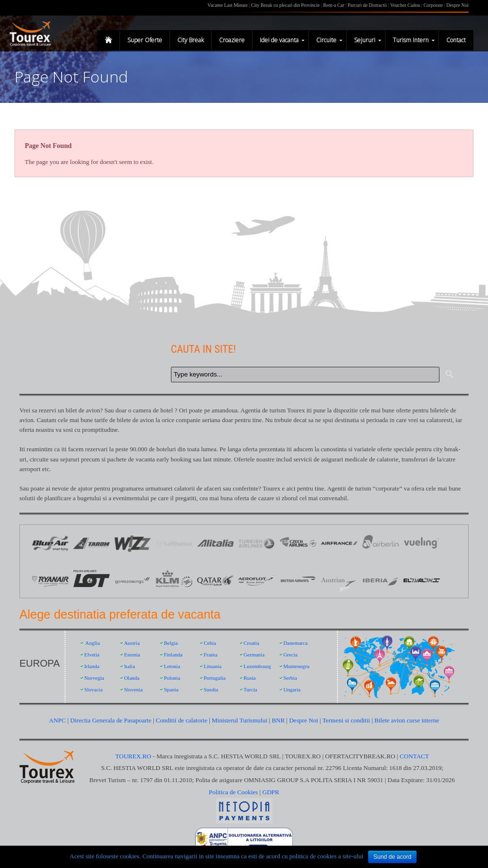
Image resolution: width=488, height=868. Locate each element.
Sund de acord (392, 857)
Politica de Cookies (233, 792)
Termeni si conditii (346, 720)
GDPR (271, 792)
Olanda (132, 678)
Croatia (251, 643)
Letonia (172, 666)
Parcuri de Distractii (368, 5)
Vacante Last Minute (227, 5)
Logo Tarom (92, 543)
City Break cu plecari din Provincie (285, 5)
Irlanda (92, 666)
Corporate (434, 5)
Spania (171, 689)
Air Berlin (380, 543)
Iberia (380, 580)
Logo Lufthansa (174, 543)
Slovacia (93, 689)
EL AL (422, 580)
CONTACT (414, 756)
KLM (174, 580)
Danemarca (295, 643)
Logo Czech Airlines (298, 543)
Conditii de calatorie (182, 720)
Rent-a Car (334, 5)
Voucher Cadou (405, 5)
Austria (132, 643)
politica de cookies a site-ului (326, 856)
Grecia (290, 655)
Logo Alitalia (215, 543)
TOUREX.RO (134, 756)
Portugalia (214, 678)
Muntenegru (296, 666)
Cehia (210, 643)
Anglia (93, 643)
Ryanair (50, 580)
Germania (254, 655)
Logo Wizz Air (133, 543)
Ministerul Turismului (240, 720)
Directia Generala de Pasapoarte (112, 720)
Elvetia (92, 655)
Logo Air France (339, 543)
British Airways (298, 580)
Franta (210, 655)
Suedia (211, 689)
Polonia (172, 678)
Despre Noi (457, 5)
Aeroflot (257, 580)
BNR (278, 720)
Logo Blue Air (50, 543)
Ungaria (292, 689)
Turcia (250, 689)
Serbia (290, 678)
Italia (129, 666)
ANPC (58, 720)
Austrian (339, 580)
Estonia (132, 655)
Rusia (249, 678)
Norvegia (94, 678)
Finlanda (173, 655)
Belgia (171, 643)
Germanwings (133, 580)
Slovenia (133, 689)
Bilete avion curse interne (407, 720)
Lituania (212, 666)
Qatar (215, 580)
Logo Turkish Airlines (257, 543)
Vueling (422, 543)
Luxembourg (257, 666)
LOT (92, 580)
